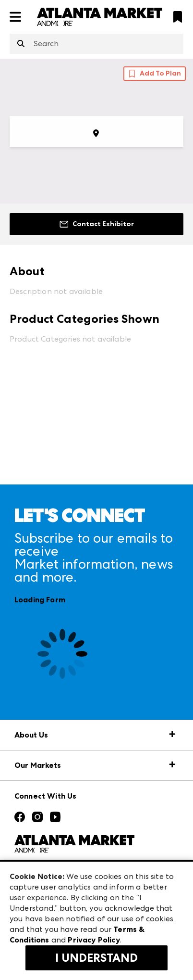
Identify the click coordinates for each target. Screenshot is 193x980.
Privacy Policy (94, 940)
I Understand (96, 958)
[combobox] (96, 44)
